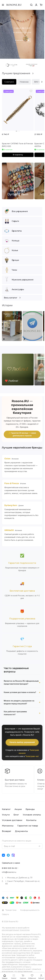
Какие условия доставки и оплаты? (20, 692)
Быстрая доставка (15, 780)
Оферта (5, 914)
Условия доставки (12, 820)
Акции (18, 809)
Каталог (6, 809)
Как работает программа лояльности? (15, 713)
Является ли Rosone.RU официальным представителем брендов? (21, 682)
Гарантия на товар (28, 826)
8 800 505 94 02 (10, 868)
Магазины (8, 826)
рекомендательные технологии (16, 930)
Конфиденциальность (30, 910)
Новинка (24, 82)
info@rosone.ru (9, 872)
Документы (21, 831)
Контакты (31, 820)
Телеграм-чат (32, 756)
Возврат (7, 831)
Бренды (30, 809)
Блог (16, 815)
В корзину (18, 155)
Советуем (9, 82)
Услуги (6, 815)
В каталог (19, 40)
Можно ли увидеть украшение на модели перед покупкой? (19, 702)
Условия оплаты (32, 815)
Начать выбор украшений (22, 742)
